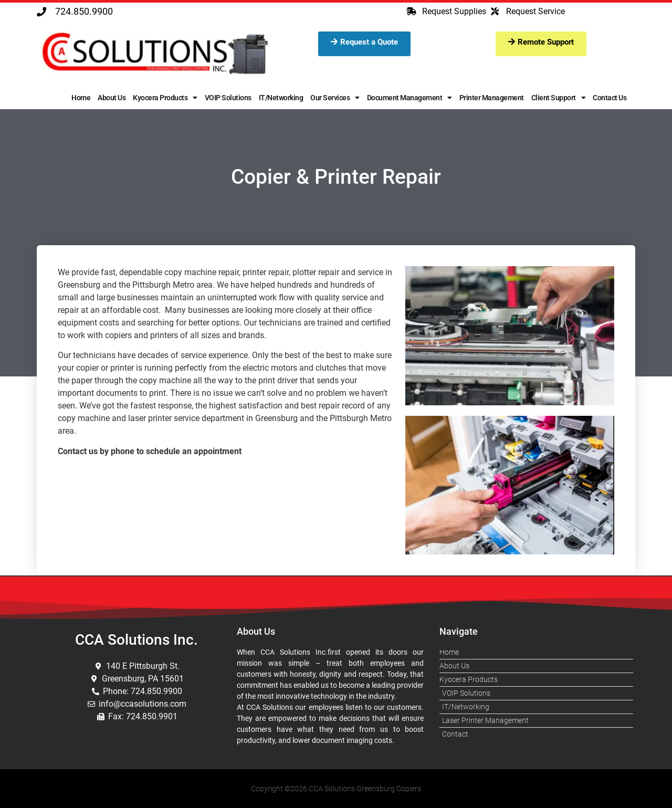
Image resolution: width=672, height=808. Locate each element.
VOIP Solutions (228, 98)
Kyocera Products (165, 98)
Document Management (409, 98)
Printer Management (492, 98)
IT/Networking (281, 98)
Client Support (559, 98)
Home (81, 98)
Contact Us (610, 98)
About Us (112, 98)
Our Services (335, 98)
